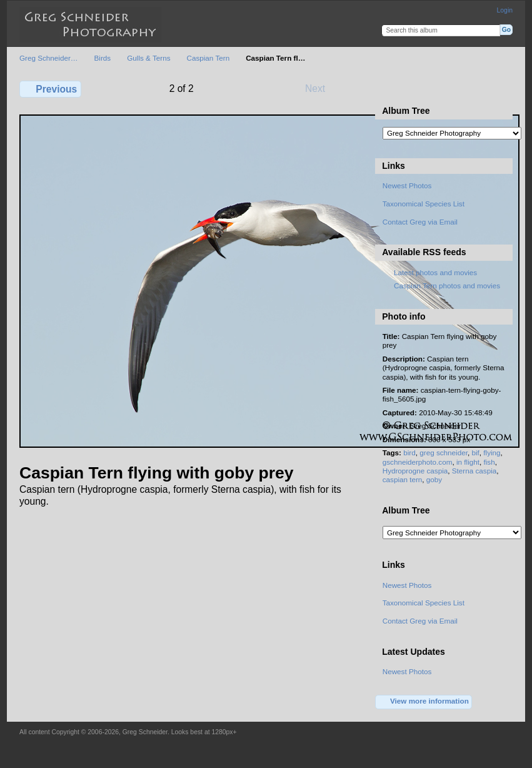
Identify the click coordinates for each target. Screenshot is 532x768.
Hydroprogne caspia (415, 471)
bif (475, 452)
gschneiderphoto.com (418, 462)
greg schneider (444, 452)
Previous (50, 89)
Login (505, 10)
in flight (468, 462)
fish (489, 462)
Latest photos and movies (435, 272)
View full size (389, 88)
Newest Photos (407, 185)
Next (321, 88)
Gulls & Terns (148, 58)
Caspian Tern (208, 58)
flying (492, 452)
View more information (424, 702)
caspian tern (403, 479)
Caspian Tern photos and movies (447, 285)
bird (409, 452)
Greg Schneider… (49, 58)
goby (434, 479)
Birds (103, 58)
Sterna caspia (474, 471)
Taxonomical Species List (424, 204)
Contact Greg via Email (420, 222)
